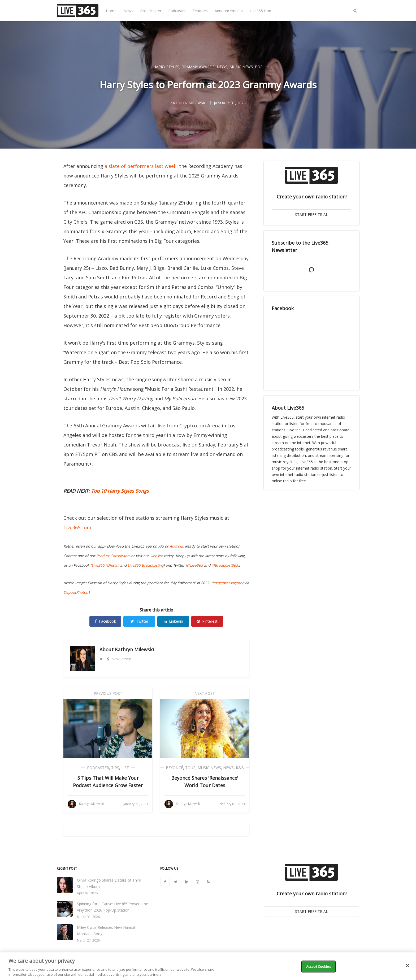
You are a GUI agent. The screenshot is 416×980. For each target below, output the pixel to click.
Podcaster (177, 11)
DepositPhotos (75, 592)
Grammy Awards (198, 67)
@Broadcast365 (225, 565)
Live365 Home (262, 11)
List (125, 768)
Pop (259, 67)
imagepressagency (228, 583)
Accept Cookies (319, 966)
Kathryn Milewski (134, 649)
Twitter (139, 621)
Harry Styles (166, 67)
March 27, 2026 (88, 940)
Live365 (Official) (105, 565)
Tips (115, 768)
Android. (177, 546)
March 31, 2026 (88, 917)
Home (111, 11)
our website (153, 556)
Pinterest (207, 621)
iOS (161, 546)
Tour (190, 768)
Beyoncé (174, 768)
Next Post (205, 693)
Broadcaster (151, 11)
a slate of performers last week (140, 166)
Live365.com (77, 527)
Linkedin (173, 621)
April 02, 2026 (87, 893)
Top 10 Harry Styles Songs (120, 491)
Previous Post (108, 693)
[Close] (408, 966)
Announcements (229, 11)
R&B (240, 768)
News (128, 11)
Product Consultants (113, 556)
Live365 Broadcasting (146, 565)
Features (200, 11)
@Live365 (195, 565)
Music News (241, 67)
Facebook (105, 621)
